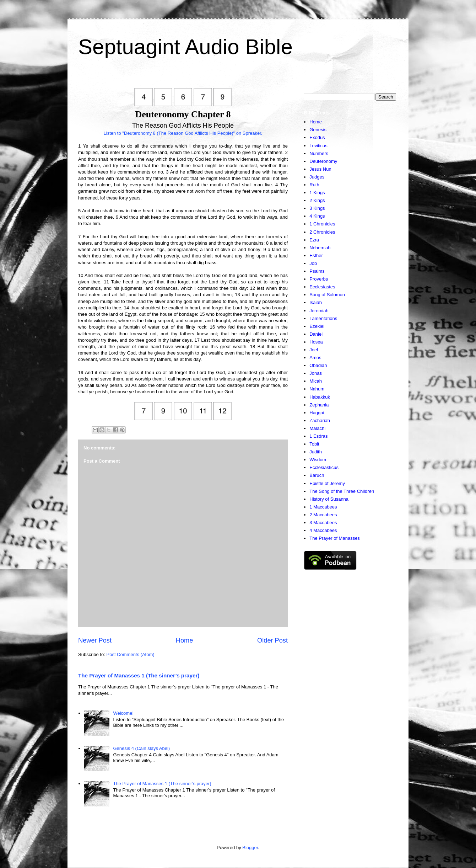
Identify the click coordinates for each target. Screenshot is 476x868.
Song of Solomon (327, 295)
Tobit (314, 444)
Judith (316, 452)
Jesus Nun (320, 169)
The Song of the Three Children (342, 491)
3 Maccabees (323, 523)
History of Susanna (329, 499)
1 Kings (317, 193)
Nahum (317, 389)
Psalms (317, 271)
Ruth (314, 185)
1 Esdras (318, 436)
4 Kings (317, 216)
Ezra (314, 240)
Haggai (317, 413)
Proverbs (319, 279)
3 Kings (317, 208)
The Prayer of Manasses (335, 538)
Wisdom (318, 460)
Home (185, 640)
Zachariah (320, 420)
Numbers (319, 153)
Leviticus (318, 146)
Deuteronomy (323, 161)
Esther (316, 255)
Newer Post (95, 640)
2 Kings (317, 200)
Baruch (317, 475)
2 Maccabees (323, 515)
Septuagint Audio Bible (185, 47)
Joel (314, 350)
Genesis (318, 130)
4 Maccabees (323, 530)
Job (313, 263)
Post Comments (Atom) (131, 654)
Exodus (317, 137)
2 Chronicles (322, 232)
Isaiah (316, 302)
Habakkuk (320, 397)
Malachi (317, 428)
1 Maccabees (323, 507)
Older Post (272, 640)
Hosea (316, 342)
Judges (317, 177)
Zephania (319, 405)
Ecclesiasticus (324, 467)
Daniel (316, 334)
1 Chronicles (322, 224)
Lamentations (323, 318)
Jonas (316, 373)
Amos (315, 358)
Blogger (250, 848)
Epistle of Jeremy (327, 483)
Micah (316, 381)
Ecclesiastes (322, 287)
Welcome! (123, 713)
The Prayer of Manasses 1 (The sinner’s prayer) (139, 675)
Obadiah (318, 365)
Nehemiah (320, 248)
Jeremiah (319, 311)
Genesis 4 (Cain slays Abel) (141, 748)
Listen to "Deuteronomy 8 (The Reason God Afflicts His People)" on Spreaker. (183, 133)
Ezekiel (317, 326)
